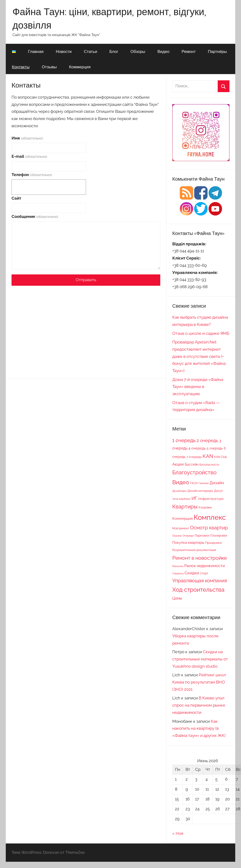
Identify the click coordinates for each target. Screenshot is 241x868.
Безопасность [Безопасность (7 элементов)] (209, 465)
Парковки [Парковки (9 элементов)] (202, 535)
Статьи (90, 51)
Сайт (16, 198)
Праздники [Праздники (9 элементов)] (213, 543)
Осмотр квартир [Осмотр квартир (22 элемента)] (209, 528)
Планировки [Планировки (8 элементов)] (219, 535)
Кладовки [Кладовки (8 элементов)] (205, 507)
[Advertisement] (86, 324)
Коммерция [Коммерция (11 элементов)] (182, 518)
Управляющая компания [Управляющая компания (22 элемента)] (200, 581)
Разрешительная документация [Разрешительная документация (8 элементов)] (194, 550)
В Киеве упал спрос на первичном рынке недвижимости (199, 705)
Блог (114, 51)
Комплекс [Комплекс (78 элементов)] (210, 517)
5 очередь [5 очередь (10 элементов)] (215, 448)
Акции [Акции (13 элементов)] (178, 464)
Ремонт (189, 51)
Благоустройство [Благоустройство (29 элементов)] (194, 472)
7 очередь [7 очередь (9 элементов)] (194, 457)
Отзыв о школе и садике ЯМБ (201, 333)
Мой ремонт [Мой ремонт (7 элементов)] (181, 528)
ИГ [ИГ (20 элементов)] (194, 498)
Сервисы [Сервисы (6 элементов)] (178, 573)
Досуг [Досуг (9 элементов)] (219, 491)
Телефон (32, 175)
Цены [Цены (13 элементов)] (177, 598)
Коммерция (80, 67)
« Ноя (178, 833)
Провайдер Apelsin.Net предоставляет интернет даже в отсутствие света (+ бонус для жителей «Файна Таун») (199, 356)
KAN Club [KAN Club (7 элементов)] (220, 457)
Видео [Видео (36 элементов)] (181, 482)
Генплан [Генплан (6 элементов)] (204, 483)
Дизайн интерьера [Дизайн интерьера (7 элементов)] (200, 491)
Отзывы (49, 67)
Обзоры (138, 51)
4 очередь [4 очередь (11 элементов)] (197, 448)
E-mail (29, 156)
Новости (64, 51)
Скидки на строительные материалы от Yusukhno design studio (200, 659)
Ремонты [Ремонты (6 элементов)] (178, 566)
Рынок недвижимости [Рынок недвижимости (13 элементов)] (205, 566)
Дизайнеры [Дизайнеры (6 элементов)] (179, 491)
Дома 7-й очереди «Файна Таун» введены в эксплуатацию (198, 387)
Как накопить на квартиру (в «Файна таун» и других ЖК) (199, 729)
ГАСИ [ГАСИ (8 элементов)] (194, 483)
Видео (163, 51)
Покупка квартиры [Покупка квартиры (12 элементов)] (188, 543)
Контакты (21, 67)
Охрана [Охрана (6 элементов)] (177, 536)
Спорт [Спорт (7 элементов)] (204, 573)
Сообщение (35, 216)
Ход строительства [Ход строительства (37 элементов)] (198, 590)
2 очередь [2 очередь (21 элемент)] (207, 440)
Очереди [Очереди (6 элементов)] (188, 536)
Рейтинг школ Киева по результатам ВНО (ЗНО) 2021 (199, 682)
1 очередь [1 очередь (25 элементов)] (184, 440)
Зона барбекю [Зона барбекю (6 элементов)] (181, 499)
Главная (36, 51)
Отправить (86, 280)
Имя (27, 138)
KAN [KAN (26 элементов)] (208, 456)
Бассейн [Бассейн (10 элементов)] (192, 464)
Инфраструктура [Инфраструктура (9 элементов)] (211, 499)
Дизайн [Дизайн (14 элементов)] (217, 483)
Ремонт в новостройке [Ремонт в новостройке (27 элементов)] (200, 558)
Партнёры (217, 51)
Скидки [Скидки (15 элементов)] (192, 573)
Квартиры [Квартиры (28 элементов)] (185, 507)
